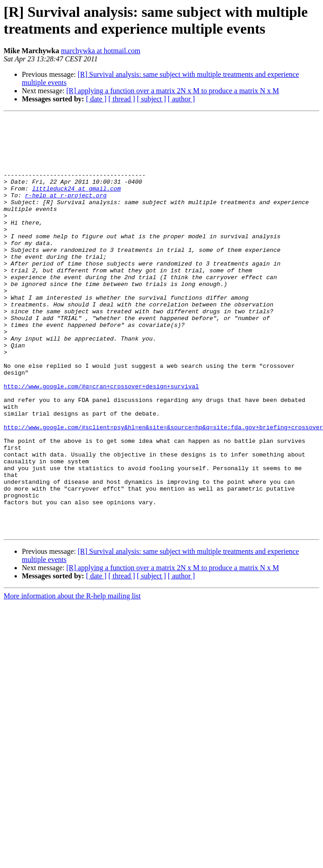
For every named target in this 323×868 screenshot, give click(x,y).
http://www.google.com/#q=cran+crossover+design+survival (101, 441)
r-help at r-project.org (66, 211)
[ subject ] (151, 99)
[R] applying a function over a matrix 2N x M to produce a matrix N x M (173, 91)
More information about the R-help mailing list (72, 679)
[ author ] (182, 99)
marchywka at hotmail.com (101, 51)
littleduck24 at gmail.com (76, 203)
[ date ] (96, 99)
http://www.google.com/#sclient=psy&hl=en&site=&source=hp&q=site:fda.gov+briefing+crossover (163, 490)
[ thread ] (122, 99)
